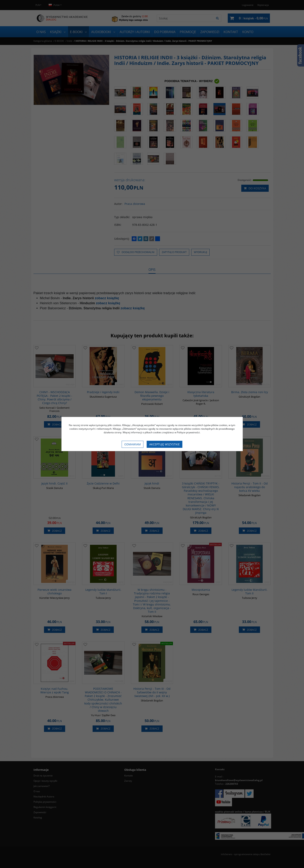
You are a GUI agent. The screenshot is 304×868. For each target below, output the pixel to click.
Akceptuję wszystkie (165, 444)
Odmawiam (133, 444)
